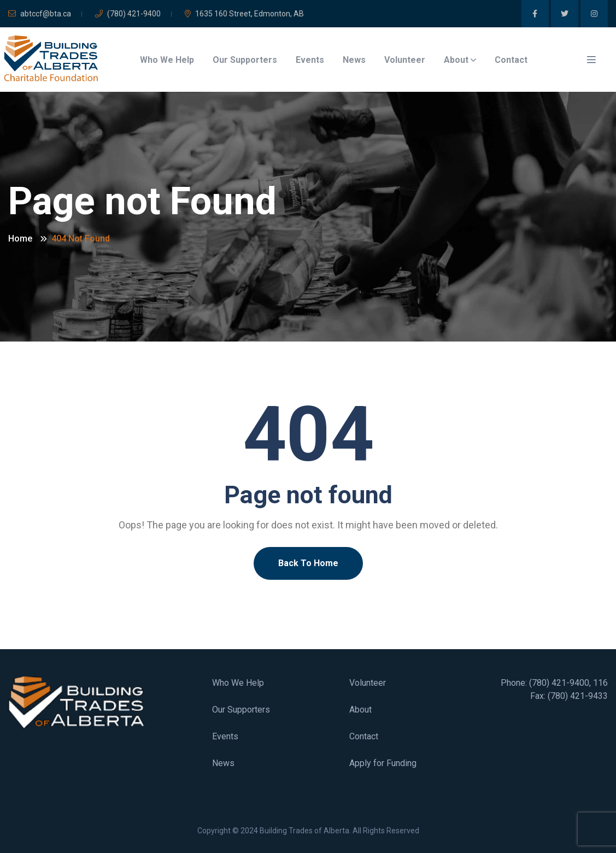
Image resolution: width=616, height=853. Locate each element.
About (456, 60)
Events (310, 60)
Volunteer (405, 60)
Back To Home (308, 563)
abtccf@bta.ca (40, 14)
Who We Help (167, 60)
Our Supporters (245, 60)
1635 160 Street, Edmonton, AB (244, 14)
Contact (511, 60)
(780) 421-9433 (578, 696)
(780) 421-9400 (128, 14)
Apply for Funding (383, 763)
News (354, 60)
